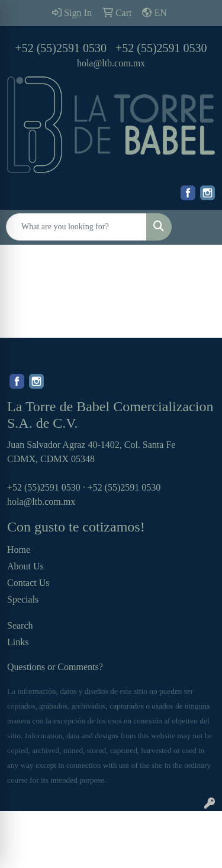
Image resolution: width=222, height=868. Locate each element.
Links (18, 642)
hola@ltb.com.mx (111, 63)
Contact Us (28, 583)
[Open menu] (198, 227)
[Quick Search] (76, 227)
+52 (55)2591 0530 (61, 48)
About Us (25, 566)
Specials (23, 599)
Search (20, 625)
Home (19, 550)
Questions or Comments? (55, 667)
